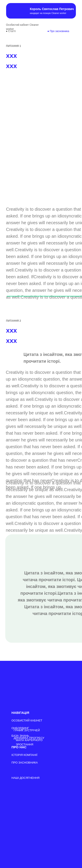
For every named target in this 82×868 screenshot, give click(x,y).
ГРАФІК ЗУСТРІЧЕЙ (27, 730)
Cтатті (12, 31)
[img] (14, 11)
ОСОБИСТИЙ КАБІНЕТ (27, 720)
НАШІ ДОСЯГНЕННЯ (26, 778)
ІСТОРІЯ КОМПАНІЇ (24, 755)
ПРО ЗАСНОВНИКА (25, 763)
